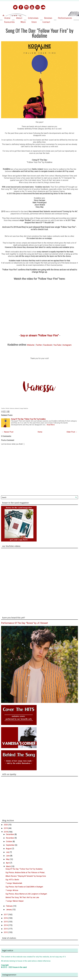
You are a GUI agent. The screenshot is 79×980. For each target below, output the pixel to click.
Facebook (48, 345)
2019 (6, 828)
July (8, 852)
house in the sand (20, 967)
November (10, 838)
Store (34, 22)
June (8, 856)
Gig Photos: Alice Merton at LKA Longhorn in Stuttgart (26, 894)
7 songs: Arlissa (12, 890)
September (11, 845)
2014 (6, 925)
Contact (46, 22)
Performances (65, 18)
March (9, 866)
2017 (6, 915)
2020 (6, 825)
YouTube (57, 345)
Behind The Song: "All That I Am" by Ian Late (22, 897)
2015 (6, 922)
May (8, 859)
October (9, 841)
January (9, 910)
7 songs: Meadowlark (14, 883)
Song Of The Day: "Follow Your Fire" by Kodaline (39, 33)
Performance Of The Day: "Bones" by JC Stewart (25, 623)
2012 (6, 932)
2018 (6, 832)
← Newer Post (8, 432)
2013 (6, 929)
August (9, 849)
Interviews (33, 18)
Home (7, 18)
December (10, 834)
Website (31, 345)
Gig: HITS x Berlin (12, 880)
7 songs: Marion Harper (15, 901)
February (10, 906)
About (19, 18)
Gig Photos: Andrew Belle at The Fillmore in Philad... (25, 873)
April (8, 863)
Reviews (48, 18)
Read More (51, 425)
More (23, 22)
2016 (6, 918)
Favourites (9, 22)
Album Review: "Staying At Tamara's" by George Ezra (26, 876)
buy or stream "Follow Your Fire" (40, 336)
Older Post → (72, 432)
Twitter (39, 345)
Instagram (67, 345)
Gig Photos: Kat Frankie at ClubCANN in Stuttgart (24, 887)
